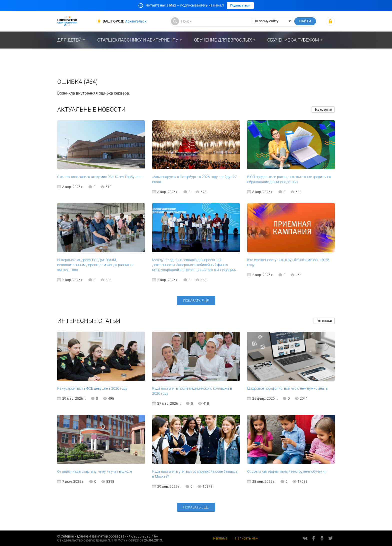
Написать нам (247, 538)
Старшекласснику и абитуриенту (138, 40)
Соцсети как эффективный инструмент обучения (287, 471)
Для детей (69, 40)
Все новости (323, 110)
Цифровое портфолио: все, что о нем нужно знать (287, 388)
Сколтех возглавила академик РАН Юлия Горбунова (100, 177)
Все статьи (324, 321)
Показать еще (196, 301)
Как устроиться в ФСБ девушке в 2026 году (92, 388)
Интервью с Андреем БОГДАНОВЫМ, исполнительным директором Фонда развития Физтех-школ (95, 265)
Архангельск (136, 21)
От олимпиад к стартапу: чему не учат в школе (95, 471)
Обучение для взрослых (223, 40)
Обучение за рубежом (293, 40)
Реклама (220, 538)
